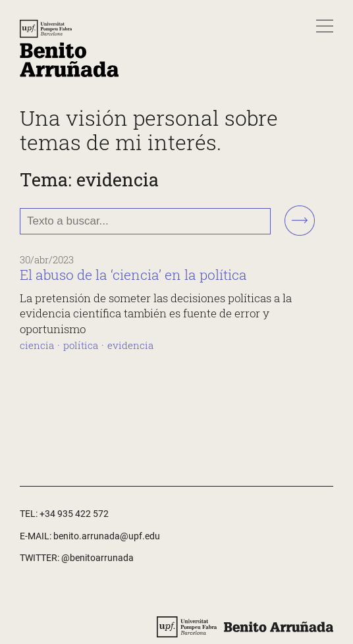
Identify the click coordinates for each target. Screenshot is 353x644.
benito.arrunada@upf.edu (107, 536)
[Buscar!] (300, 222)
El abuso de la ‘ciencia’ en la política (133, 275)
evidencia (130, 345)
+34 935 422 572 (74, 514)
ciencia (37, 345)
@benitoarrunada (97, 558)
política (81, 345)
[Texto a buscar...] (145, 221)
